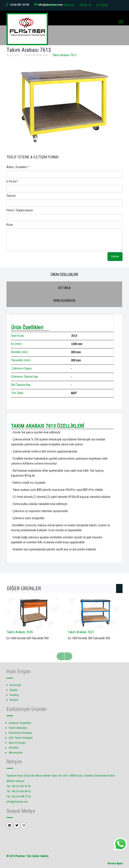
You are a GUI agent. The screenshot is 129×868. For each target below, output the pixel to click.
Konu (10, 224)
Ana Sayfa (13, 55)
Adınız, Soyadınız (17, 167)
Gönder (115, 256)
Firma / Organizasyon (20, 210)
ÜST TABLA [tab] (64, 288)
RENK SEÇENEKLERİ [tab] (64, 300)
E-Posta (12, 181)
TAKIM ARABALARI (36, 55)
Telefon (11, 196)
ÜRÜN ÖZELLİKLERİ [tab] (64, 274)
